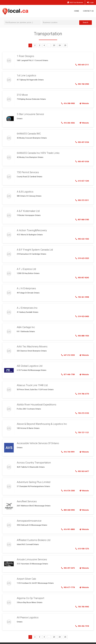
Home (77, 11)
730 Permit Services (27, 171)
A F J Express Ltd (26, 268)
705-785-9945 (81, 603)
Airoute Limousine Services (31, 556)
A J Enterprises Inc (27, 306)
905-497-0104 (81, 142)
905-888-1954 (81, 334)
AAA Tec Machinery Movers (31, 345)
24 (60, 45)
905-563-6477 (81, 469)
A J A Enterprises (26, 287)
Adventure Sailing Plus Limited (33, 479)
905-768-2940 (81, 84)
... (49, 45)
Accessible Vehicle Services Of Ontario (37, 441)
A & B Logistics (24, 191)
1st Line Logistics (26, 75)
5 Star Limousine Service (30, 114)
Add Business (74, 3)
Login (90, 3)
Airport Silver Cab (26, 575)
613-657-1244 (81, 180)
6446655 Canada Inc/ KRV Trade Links (37, 152)
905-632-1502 (81, 238)
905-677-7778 (67, 584)
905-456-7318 (81, 622)
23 (54, 45)
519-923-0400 (81, 315)
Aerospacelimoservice (28, 518)
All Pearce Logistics (27, 614)
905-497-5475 (67, 565)
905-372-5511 (81, 199)
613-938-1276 (81, 545)
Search (86, 22)
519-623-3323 (81, 257)
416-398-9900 (67, 103)
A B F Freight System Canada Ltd (34, 248)
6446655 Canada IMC (28, 133)
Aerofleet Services (26, 498)
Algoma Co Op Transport (30, 594)
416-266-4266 (67, 123)
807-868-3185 (81, 219)
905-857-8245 (81, 276)
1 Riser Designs (25, 56)
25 (66, 45)
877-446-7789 (67, 372)
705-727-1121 (81, 430)
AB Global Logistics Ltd (29, 364)
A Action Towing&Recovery (31, 229)
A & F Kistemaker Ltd (28, 210)
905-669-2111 (81, 65)
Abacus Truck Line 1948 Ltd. (32, 383)
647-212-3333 (67, 353)
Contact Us (88, 11)
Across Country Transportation (33, 460)
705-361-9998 (81, 296)
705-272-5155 (81, 411)
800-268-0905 (67, 507)
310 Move (22, 95)
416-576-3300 (67, 488)
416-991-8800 (67, 526)
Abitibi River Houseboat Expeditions (35, 402)
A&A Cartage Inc (25, 325)
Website (84, 103)
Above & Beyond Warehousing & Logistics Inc (40, 421)
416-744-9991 (67, 449)
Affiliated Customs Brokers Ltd (33, 537)
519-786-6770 (81, 392)
